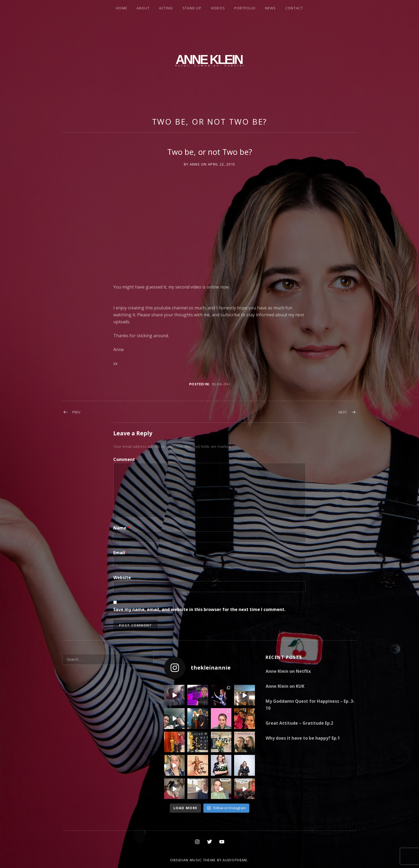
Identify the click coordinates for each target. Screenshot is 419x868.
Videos (218, 8)
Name (122, 528)
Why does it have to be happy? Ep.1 (303, 738)
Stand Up (192, 8)
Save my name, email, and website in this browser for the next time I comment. (199, 609)
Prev (76, 412)
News (271, 8)
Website (122, 578)
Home (122, 8)
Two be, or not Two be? (210, 122)
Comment (126, 459)
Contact (294, 8)
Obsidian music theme (193, 860)
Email (121, 553)
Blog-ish (221, 384)
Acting (166, 8)
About (143, 8)
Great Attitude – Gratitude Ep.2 (299, 723)
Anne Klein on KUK (285, 686)
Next (343, 412)
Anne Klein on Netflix (288, 671)
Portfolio (245, 8)
